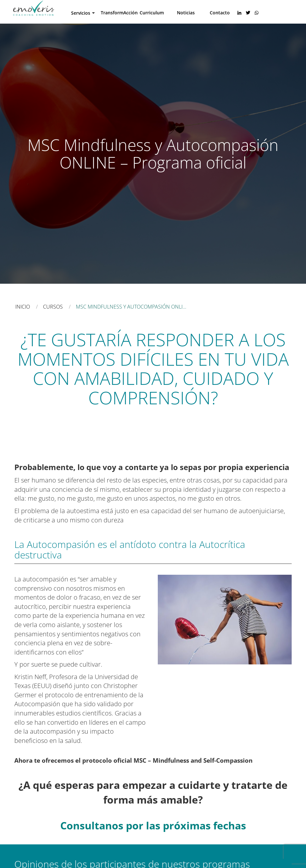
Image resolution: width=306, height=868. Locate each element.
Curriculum (152, 12)
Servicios (81, 13)
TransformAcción (119, 12)
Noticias (186, 12)
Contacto (220, 12)
